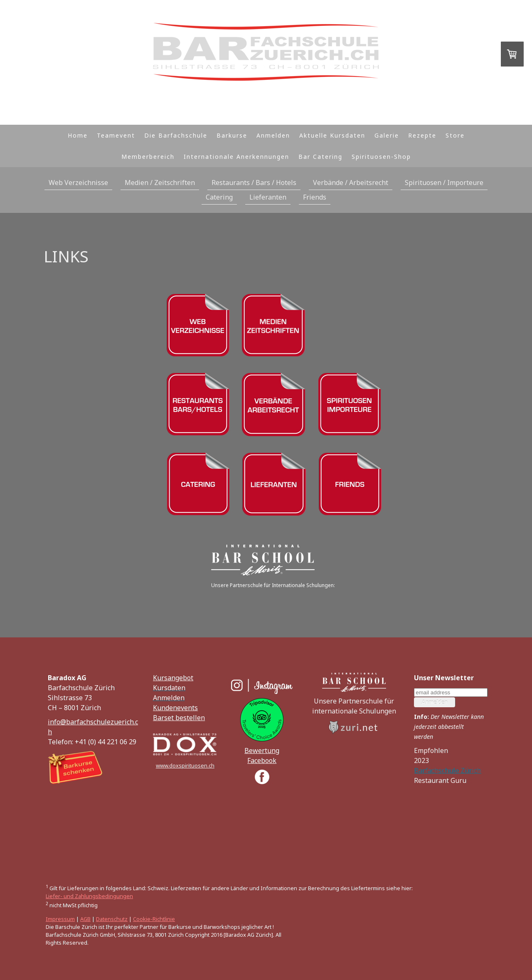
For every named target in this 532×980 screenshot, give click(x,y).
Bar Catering (320, 157)
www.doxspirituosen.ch (185, 765)
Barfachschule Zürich (447, 770)
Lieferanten (268, 197)
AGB (85, 919)
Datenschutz (112, 919)
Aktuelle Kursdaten (332, 135)
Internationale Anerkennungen (236, 157)
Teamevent (116, 135)
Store (455, 135)
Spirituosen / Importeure (444, 183)
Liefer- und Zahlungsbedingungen (89, 896)
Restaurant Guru (440, 780)
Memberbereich (148, 157)
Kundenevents (175, 708)
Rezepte (422, 135)
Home (78, 135)
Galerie (387, 135)
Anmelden (273, 135)
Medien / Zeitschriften (160, 183)
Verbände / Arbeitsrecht (351, 183)
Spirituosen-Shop (381, 157)
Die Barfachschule (176, 135)
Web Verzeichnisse (78, 183)
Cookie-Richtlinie (154, 919)
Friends (315, 197)
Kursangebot (173, 678)
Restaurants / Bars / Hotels (254, 183)
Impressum (60, 919)
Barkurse (232, 135)
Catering (219, 197)
